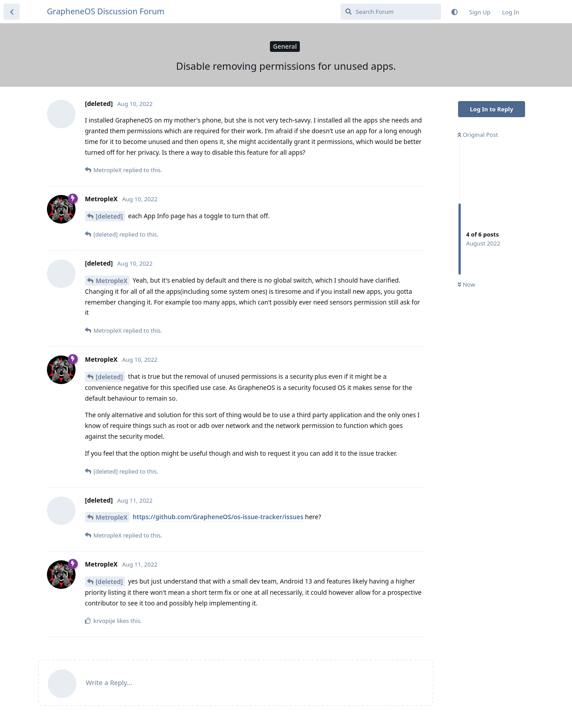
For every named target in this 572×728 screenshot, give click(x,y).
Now (466, 284)
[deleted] (109, 216)
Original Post (478, 135)
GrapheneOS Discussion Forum (106, 11)
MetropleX (111, 281)
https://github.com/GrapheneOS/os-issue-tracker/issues (218, 517)
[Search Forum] (391, 12)
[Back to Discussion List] (12, 12)
